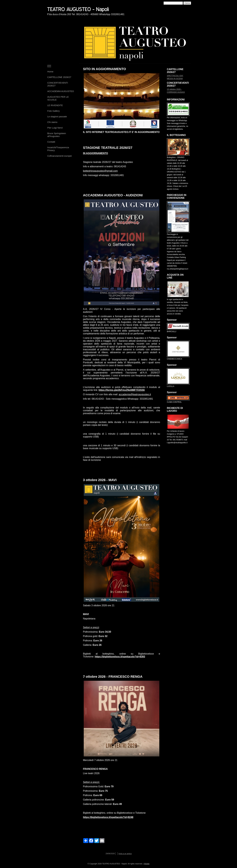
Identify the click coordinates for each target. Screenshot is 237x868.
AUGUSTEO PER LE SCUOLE (58, 98)
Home (50, 72)
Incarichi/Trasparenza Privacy (58, 149)
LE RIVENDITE (55, 105)
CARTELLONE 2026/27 (59, 77)
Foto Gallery (54, 111)
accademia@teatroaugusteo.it (135, 394)
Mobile (147, 864)
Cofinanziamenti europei (60, 156)
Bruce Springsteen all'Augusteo (57, 135)
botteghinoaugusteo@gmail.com (100, 171)
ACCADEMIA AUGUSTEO (61, 91)
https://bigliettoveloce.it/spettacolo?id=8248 (108, 817)
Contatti (51, 142)
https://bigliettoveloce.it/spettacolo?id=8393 (120, 657)
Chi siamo (52, 122)
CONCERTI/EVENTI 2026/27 (58, 84)
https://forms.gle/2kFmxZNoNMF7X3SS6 (122, 390)
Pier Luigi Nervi (55, 128)
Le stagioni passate (57, 116)
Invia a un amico (125, 854)
